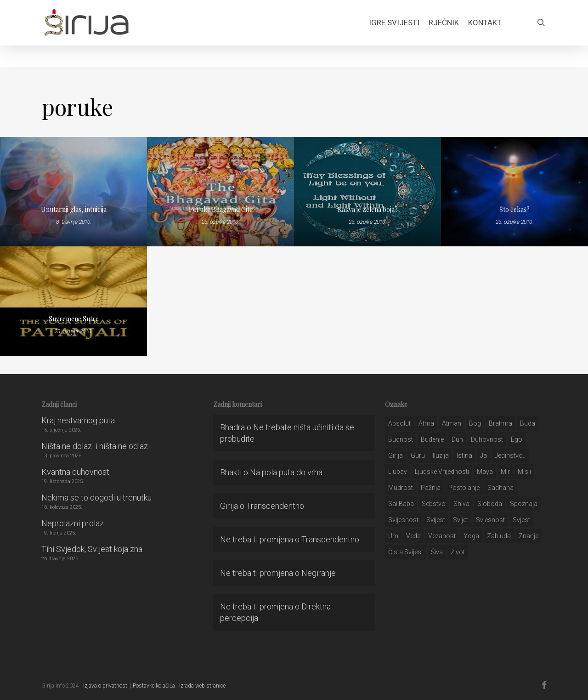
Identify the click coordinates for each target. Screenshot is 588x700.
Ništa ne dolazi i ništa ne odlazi (96, 446)
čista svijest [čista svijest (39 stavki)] (406, 552)
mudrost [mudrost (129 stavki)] (401, 488)
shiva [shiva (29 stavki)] (461, 504)
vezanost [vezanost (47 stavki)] (442, 536)
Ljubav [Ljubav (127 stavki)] (398, 472)
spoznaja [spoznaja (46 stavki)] (524, 504)
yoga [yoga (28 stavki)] (471, 536)
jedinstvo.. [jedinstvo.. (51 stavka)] (510, 455)
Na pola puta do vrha (286, 472)
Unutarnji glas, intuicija (74, 209)
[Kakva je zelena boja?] (367, 192)
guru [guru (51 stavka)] (418, 455)
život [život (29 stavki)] (458, 552)
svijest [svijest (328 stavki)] (436, 520)
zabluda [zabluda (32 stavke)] (499, 536)
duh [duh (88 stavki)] (457, 439)
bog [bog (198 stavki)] (475, 423)
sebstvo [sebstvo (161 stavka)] (434, 504)
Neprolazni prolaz (73, 523)
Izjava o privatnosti (106, 686)
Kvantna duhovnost (75, 472)
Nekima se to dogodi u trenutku (96, 498)
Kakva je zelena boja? (368, 209)
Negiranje (319, 573)
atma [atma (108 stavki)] (426, 423)
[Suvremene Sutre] (73, 301)
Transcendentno (275, 506)
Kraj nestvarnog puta (78, 420)
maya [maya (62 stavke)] (485, 472)
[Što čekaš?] (514, 192)
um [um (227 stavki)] (393, 536)
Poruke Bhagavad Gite (221, 209)
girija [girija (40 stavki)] (396, 455)
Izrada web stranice (202, 686)
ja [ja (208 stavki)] (483, 455)
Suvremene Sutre (74, 319)
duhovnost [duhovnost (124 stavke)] (487, 439)
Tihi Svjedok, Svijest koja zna (92, 549)
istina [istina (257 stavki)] (464, 455)
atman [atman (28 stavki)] (452, 423)
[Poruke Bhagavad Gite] (220, 192)
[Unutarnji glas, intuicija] (73, 192)
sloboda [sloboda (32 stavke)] (490, 504)
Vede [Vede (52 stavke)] (413, 536)
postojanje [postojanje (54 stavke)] (464, 488)
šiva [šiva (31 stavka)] (437, 552)
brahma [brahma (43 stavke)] (500, 423)
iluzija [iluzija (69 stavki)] (441, 455)
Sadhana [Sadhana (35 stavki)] (500, 488)
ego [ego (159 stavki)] (517, 439)
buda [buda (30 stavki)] (528, 423)
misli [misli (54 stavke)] (524, 472)
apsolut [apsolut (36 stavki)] (399, 423)
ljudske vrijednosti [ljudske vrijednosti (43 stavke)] (442, 472)
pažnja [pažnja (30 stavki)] (431, 488)
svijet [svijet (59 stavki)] (461, 520)
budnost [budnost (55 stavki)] (401, 439)
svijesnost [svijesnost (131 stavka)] (403, 520)
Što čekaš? (514, 209)
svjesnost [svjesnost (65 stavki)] (490, 520)
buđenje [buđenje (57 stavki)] (432, 439)
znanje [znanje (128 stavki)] (529, 536)
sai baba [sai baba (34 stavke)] (401, 504)
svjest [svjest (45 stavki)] (521, 520)
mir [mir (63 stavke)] (505, 472)
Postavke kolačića (154, 686)
